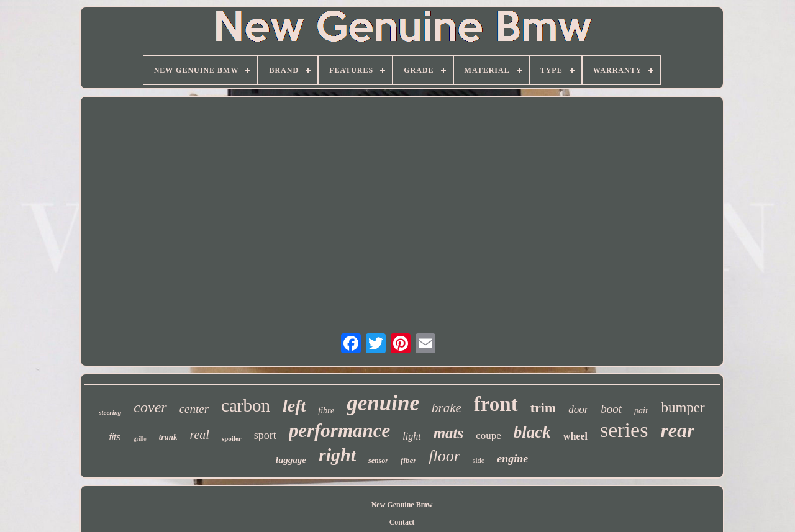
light (411, 436)
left (294, 406)
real (199, 435)
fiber (408, 460)
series (624, 430)
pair (641, 411)
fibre (326, 411)
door (578, 409)
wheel (575, 436)
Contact (402, 522)
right (337, 455)
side (479, 461)
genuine (383, 403)
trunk (168, 437)
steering (110, 412)
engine (512, 459)
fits (115, 437)
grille (140, 439)
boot (611, 409)
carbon (246, 405)
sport (265, 435)
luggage (291, 460)
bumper (683, 408)
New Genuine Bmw (402, 505)
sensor (378, 461)
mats (449, 433)
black (532, 432)
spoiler (232, 438)
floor (444, 456)
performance (340, 431)
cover (150, 407)
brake (447, 408)
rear (677, 430)
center (194, 409)
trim (543, 408)
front (496, 404)
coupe (488, 435)
